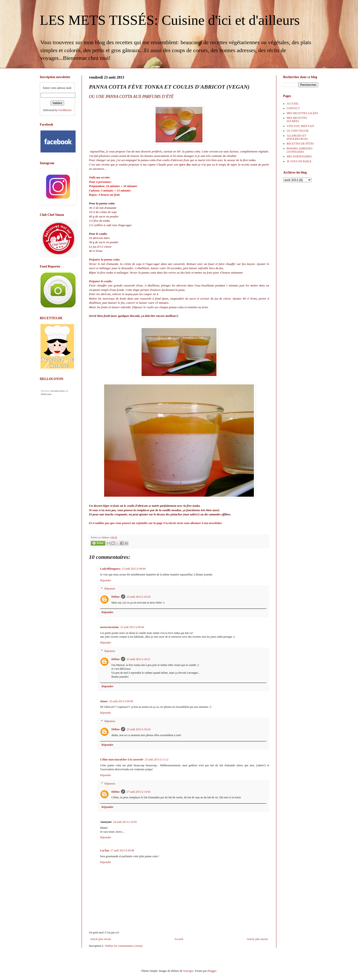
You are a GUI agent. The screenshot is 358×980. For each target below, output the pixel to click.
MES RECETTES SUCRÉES (297, 119)
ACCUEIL (293, 104)
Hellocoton (46, 394)
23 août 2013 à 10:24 (138, 729)
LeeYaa (105, 850)
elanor (104, 701)
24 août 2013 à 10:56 (125, 822)
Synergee (188, 971)
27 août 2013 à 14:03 (138, 792)
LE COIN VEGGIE (298, 131)
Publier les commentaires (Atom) (124, 946)
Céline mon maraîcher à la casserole (122, 759)
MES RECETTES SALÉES (302, 113)
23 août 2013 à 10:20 (138, 597)
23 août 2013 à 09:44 (134, 569)
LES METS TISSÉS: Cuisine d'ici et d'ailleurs (170, 20)
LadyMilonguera (110, 569)
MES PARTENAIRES (299, 156)
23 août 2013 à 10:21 (138, 659)
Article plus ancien (257, 939)
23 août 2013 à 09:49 (121, 701)
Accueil (179, 939)
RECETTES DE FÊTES (300, 144)
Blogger (212, 971)
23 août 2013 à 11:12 (157, 759)
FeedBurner (65, 110)
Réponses (110, 589)
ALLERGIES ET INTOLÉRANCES (297, 137)
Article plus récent (100, 939)
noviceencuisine (110, 627)
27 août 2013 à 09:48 (122, 850)
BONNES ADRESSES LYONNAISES (300, 150)
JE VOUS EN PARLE (299, 161)
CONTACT (293, 108)
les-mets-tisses (58, 391)
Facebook (170, 523)
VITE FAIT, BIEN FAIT (300, 126)
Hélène (115, 597)
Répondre (106, 580)
